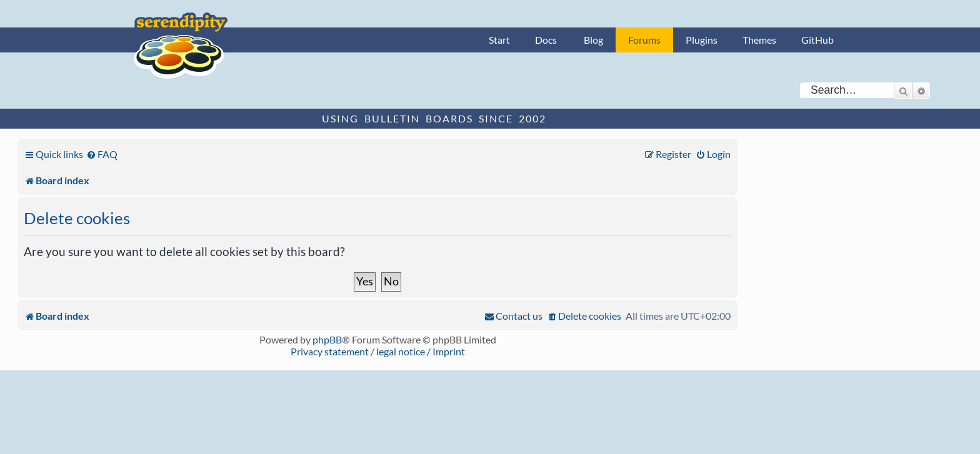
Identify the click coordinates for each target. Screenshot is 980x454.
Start (499, 40)
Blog (593, 40)
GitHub (817, 40)
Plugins (702, 40)
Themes (759, 40)
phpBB (327, 339)
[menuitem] (102, 154)
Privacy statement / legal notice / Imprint (378, 351)
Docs (546, 40)
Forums (644, 40)
